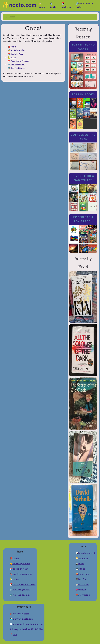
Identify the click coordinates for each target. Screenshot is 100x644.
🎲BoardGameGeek (85, 553)
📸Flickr (80, 564)
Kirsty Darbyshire (21, 629)
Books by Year (17, 54)
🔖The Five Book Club (21, 574)
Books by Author (18, 50)
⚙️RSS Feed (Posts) (20, 590)
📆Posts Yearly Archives (23, 584)
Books (13, 47)
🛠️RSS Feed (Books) (20, 595)
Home (13, 57)
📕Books (15, 558)
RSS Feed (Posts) (18, 64)
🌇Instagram (82, 574)
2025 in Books (83, 94)
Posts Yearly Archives (20, 61)
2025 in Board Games (83, 47)
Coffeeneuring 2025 (83, 137)
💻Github (80, 569)
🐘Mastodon (82, 584)
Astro (26, 614)
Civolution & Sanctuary (83, 178)
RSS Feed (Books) (18, 68)
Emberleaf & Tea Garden (83, 219)
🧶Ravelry (81, 590)
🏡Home (14, 579)
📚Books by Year (19, 569)
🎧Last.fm (81, 579)
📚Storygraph (83, 595)
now (15, 635)
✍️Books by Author (20, 564)
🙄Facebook (82, 558)
